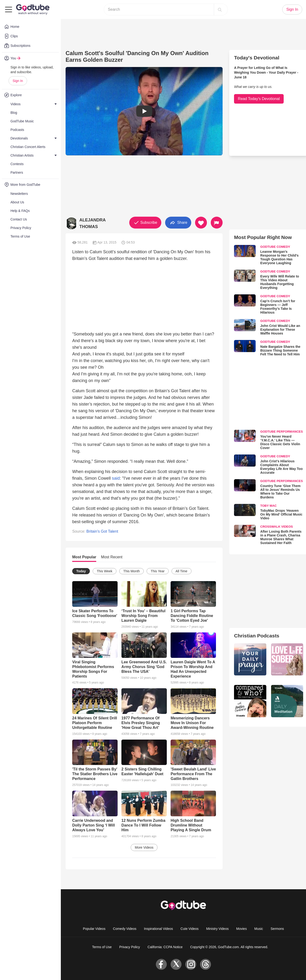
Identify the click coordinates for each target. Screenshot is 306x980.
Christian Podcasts (257, 636)
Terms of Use (102, 947)
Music (259, 929)
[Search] (220, 10)
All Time (182, 571)
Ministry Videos (218, 929)
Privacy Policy (130, 947)
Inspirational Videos (158, 929)
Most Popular (84, 557)
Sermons (277, 929)
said (116, 478)
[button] (144, 111)
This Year (158, 571)
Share (178, 223)
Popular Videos (94, 929)
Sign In (18, 81)
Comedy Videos (125, 929)
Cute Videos (190, 929)
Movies (241, 929)
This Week (105, 571)
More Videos (144, 847)
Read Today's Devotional (259, 99)
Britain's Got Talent (102, 531)
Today (81, 571)
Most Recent (112, 557)
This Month (131, 571)
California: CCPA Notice (165, 947)
